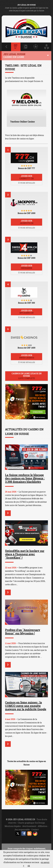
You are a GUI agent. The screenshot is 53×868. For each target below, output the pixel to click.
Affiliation (42, 826)
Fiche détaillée (27, 183)
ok (29, 866)
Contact (35, 830)
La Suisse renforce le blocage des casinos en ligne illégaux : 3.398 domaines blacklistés (25, 478)
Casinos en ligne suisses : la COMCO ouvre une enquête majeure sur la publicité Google (26, 706)
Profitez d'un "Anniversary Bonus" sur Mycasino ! (23, 632)
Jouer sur (26, 177)
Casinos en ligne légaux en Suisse (26, 376)
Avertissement (29, 826)
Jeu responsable (22, 830)
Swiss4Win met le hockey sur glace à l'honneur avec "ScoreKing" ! (25, 554)
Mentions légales (13, 826)
